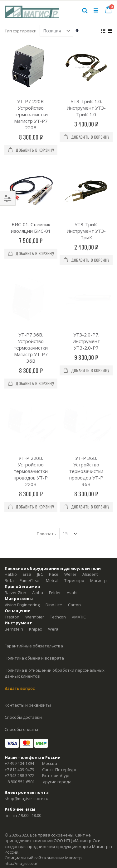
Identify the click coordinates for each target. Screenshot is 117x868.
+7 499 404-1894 (19, 696)
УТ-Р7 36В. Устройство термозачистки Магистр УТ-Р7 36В (31, 314)
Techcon (58, 550)
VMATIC (79, 550)
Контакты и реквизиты (28, 638)
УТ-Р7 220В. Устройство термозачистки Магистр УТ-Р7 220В (31, 114)
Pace (54, 507)
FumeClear (30, 513)
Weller (70, 507)
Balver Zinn (15, 526)
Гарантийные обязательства (34, 579)
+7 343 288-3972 (19, 708)
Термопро (74, 513)
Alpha (38, 526)
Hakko (11, 507)
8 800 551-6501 (21, 715)
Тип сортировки (21, 31)
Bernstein (14, 562)
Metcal (52, 513)
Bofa (9, 513)
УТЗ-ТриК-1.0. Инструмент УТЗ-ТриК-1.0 (86, 108)
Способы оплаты (21, 662)
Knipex (36, 562)
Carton (74, 538)
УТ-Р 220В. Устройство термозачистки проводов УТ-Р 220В (31, 404)
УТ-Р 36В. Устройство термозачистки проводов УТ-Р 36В (86, 404)
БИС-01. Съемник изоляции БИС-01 (31, 228)
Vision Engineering (22, 538)
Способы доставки (23, 650)
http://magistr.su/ (21, 796)
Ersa (27, 507)
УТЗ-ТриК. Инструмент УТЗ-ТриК (86, 231)
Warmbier (35, 550)
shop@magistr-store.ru (27, 732)
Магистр (98, 513)
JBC (40, 507)
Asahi (72, 526)
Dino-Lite (54, 538)
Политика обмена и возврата (34, 591)
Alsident (90, 507)
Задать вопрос (20, 621)
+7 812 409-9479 (19, 703)
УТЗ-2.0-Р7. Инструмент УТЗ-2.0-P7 (86, 308)
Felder (55, 526)
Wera (53, 562)
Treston (12, 550)
